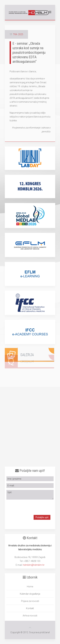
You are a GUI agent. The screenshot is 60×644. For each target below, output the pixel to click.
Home (30, 587)
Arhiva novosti (30, 616)
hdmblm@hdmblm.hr (34, 565)
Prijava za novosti (30, 601)
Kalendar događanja (30, 594)
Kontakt (30, 608)
